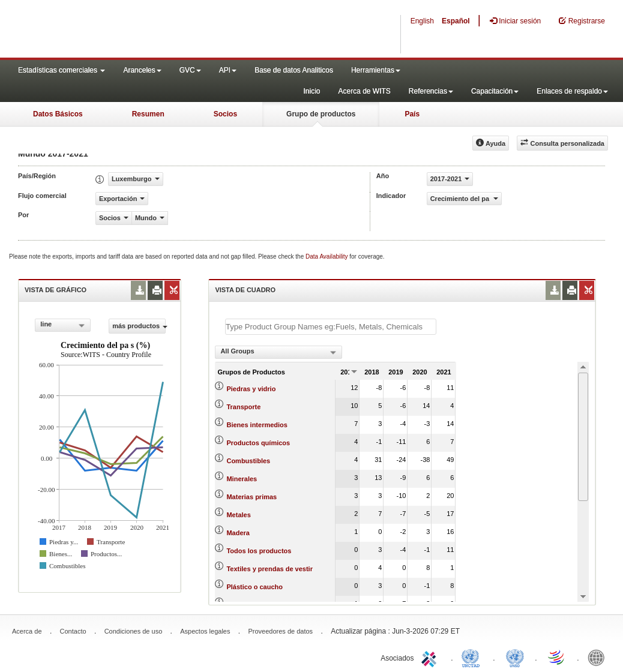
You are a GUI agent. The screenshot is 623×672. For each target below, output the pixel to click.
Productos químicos (258, 443)
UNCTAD (473, 657)
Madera (238, 533)
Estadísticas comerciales (62, 70)
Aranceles (142, 70)
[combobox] (63, 325)
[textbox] (331, 327)
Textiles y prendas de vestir (269, 569)
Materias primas (251, 497)
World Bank (599, 657)
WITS (120, 30)
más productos (139, 326)
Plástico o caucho (254, 587)
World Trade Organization (557, 657)
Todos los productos (259, 551)
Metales (238, 515)
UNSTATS (515, 657)
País (412, 114)
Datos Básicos (58, 114)
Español (456, 21)
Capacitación (495, 91)
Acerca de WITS (364, 91)
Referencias (431, 91)
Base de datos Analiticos (294, 70)
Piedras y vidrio (251, 389)
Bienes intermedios (257, 425)
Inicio (311, 91)
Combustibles (248, 461)
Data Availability (327, 256)
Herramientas (376, 70)
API (228, 70)
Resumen (148, 114)
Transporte (243, 407)
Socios (225, 114)
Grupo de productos (321, 114)
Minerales (242, 479)
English (422, 21)
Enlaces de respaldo (572, 91)
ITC (431, 657)
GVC (190, 70)
